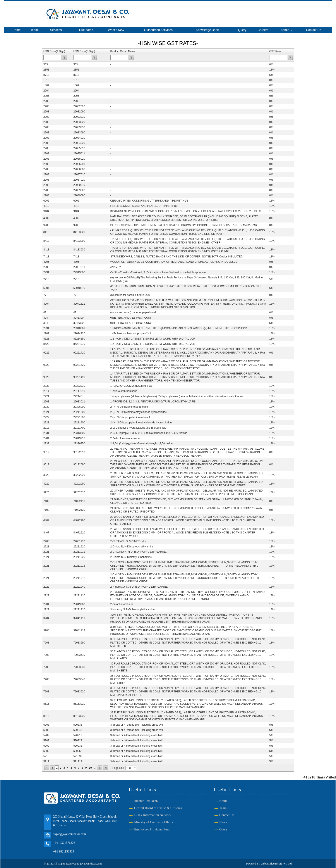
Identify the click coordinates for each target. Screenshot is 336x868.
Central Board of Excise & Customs (158, 808)
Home (16, 30)
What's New (116, 30)
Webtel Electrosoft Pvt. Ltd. (277, 864)
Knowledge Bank (209, 30)
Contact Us (314, 30)
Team (34, 30)
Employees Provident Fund (152, 829)
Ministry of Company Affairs (153, 822)
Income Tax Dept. (146, 801)
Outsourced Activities (158, 30)
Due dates (86, 30)
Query (242, 30)
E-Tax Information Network (153, 815)
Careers (263, 30)
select (135, 768)
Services (57, 30)
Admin (286, 30)
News (223, 822)
